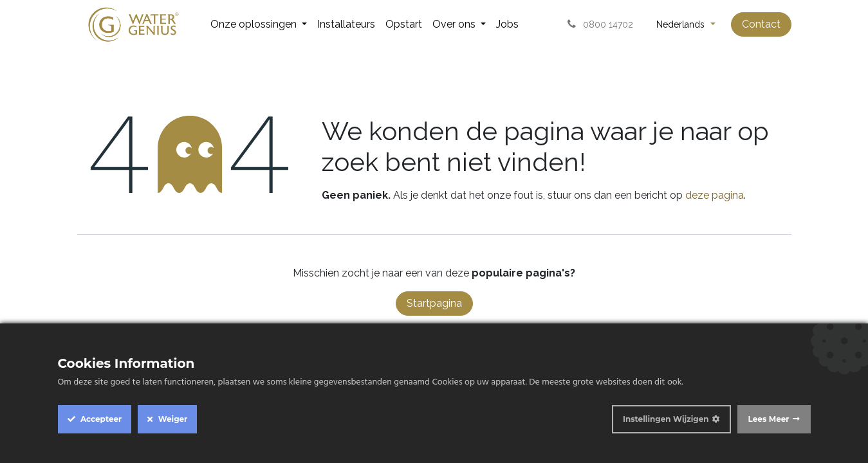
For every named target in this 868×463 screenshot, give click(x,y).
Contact (761, 24)
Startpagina (434, 303)
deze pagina (715, 195)
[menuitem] (259, 24)
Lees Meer (769, 419)
